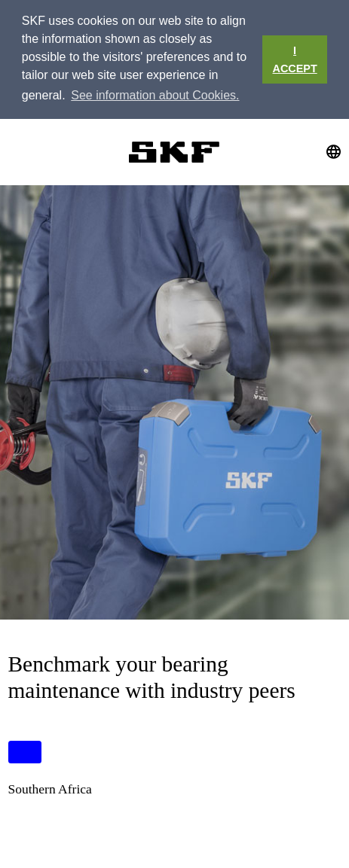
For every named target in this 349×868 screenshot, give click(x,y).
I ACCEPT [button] (295, 59)
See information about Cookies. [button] (155, 95)
